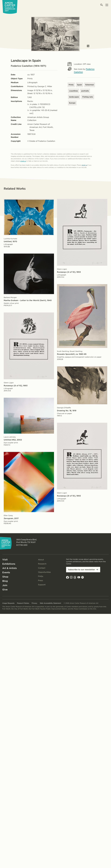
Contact (42, 568)
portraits (85, 91)
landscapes (74, 97)
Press (40, 580)
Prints (71, 85)
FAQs (41, 576)
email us (23, 161)
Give (5, 590)
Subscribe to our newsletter (82, 570)
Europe (72, 103)
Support (42, 585)
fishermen (90, 85)
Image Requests (8, 603)
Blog (5, 581)
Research (42, 564)
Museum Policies (23, 603)
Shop (5, 577)
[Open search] (102, 5)
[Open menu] (107, 5)
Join (5, 585)
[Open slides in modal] (88, 46)
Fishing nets (88, 97)
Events (6, 572)
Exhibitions (9, 564)
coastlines (74, 91)
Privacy (34, 603)
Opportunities (44, 572)
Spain (79, 85)
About (41, 560)
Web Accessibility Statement (50, 603)
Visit (5, 560)
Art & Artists (10, 568)
